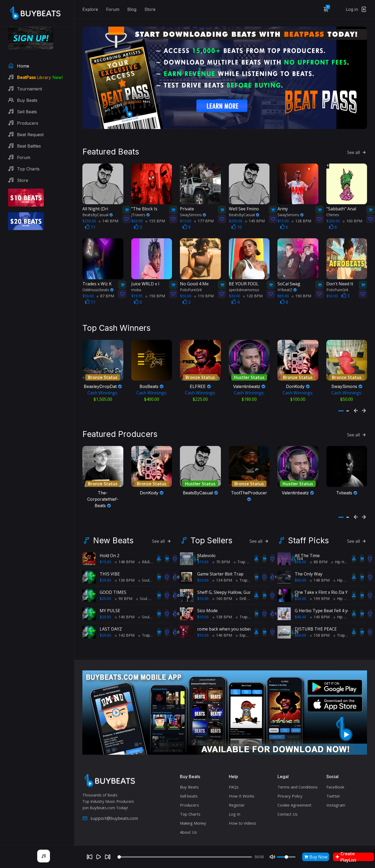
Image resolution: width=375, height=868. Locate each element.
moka (136, 277)
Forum (113, 9)
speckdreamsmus (244, 277)
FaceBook (335, 769)
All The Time (307, 538)
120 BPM (253, 283)
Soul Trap (148, 563)
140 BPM (108, 209)
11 (90, 215)
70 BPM (221, 544)
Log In (235, 796)
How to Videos (243, 806)
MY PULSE (110, 593)
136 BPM (125, 563)
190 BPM (301, 283)
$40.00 (300, 599)
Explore (90, 9)
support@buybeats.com (110, 800)
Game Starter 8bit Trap (220, 556)
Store (150, 9)
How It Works (242, 778)
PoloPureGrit (191, 277)
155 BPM (155, 209)
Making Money (193, 806)
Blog (132, 9)
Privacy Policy (290, 778)
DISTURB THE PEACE (316, 611)
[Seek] (185, 857)
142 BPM (125, 618)
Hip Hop (340, 544)
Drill (241, 581)
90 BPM (124, 581)
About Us (188, 815)
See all (357, 140)
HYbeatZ (287, 277)
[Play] (99, 857)
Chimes (333, 203)
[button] (341, 399)
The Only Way (309, 556)
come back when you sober (224, 611)
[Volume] (286, 857)
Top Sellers (211, 523)
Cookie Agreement (294, 787)
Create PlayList (346, 857)
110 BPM (204, 283)
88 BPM (319, 544)
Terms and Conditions (298, 769)
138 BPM (222, 599)
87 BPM (105, 283)
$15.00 (105, 544)
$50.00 (300, 544)
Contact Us (288, 796)
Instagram (336, 787)
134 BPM (222, 563)
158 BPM (320, 618)
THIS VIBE (110, 556)
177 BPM (204, 209)
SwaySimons (193, 203)
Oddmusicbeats (98, 277)
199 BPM (320, 581)
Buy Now (316, 857)
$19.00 (203, 544)
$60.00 (300, 563)
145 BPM (255, 209)
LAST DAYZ (111, 611)
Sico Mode (207, 593)
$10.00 (203, 563)
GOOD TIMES (113, 575)
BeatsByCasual (98, 203)
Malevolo (206, 538)
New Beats (113, 523)
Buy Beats (189, 769)
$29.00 (105, 563)
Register (237, 787)
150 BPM (155, 283)
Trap (144, 618)
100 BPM (352, 209)
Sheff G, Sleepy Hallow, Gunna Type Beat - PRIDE (246, 575)
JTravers (140, 203)
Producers (189, 787)
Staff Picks (308, 523)
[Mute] (272, 857)
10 (237, 215)
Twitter (333, 778)
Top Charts (190, 796)
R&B (144, 544)
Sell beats (189, 778)
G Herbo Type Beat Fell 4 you (324, 593)
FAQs (234, 769)
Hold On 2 (109, 538)
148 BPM (125, 544)
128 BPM (301, 209)
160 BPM (222, 581)
